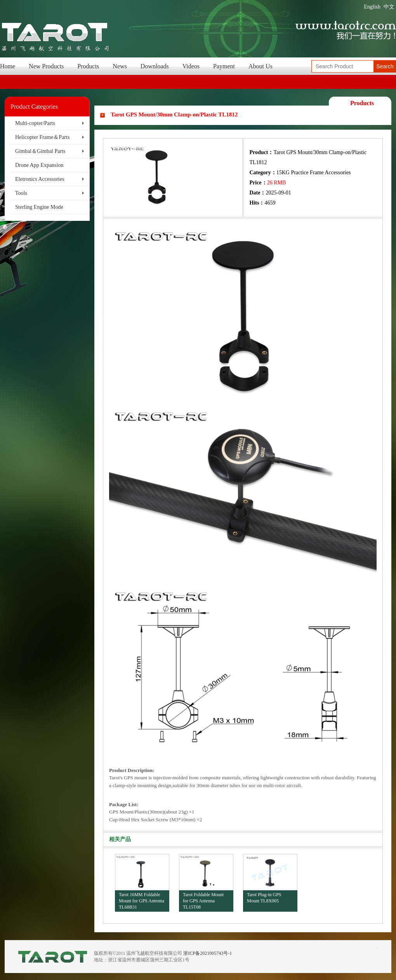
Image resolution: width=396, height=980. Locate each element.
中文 (389, 7)
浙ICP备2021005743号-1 (208, 953)
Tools (21, 193)
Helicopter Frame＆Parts (42, 137)
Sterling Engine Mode (39, 207)
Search (385, 66)
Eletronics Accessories (40, 179)
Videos (191, 66)
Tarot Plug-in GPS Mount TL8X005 (264, 898)
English (372, 7)
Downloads (155, 66)
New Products (46, 66)
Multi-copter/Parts (35, 123)
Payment (224, 66)
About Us (261, 66)
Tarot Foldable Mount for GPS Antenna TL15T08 (203, 901)
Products (88, 66)
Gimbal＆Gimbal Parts (40, 151)
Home (8, 66)
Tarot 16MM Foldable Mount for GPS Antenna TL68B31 (142, 901)
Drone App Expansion (39, 165)
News (120, 66)
